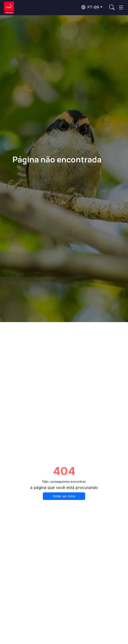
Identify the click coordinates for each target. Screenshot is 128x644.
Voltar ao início (64, 496)
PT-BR (90, 7)
